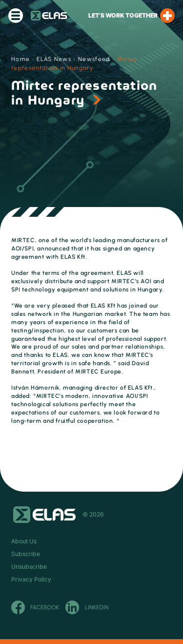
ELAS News (54, 59)
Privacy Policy (31, 580)
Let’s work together (132, 16)
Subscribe (26, 554)
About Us (24, 541)
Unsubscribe (29, 567)
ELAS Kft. (49, 16)
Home (20, 59)
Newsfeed (94, 59)
